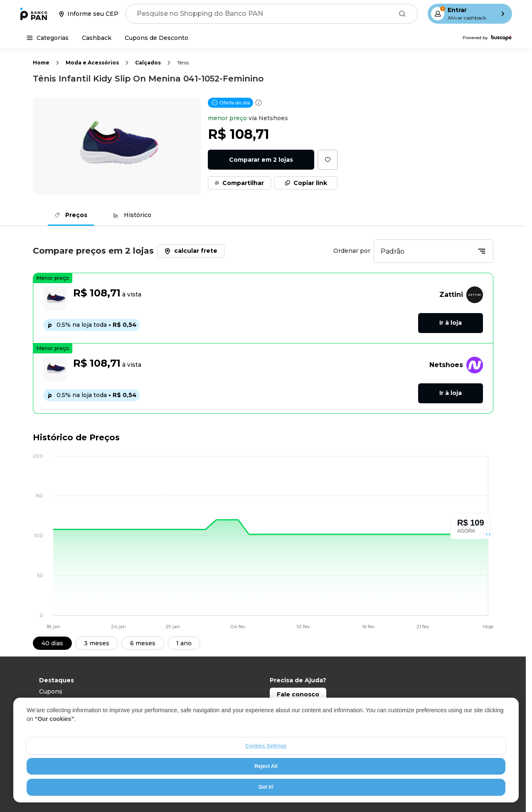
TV (43, 714)
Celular (49, 703)
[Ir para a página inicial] (34, 14)
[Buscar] (402, 14)
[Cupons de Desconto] (156, 38)
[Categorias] (48, 38)
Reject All (266, 785)
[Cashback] (97, 38)
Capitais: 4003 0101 (299, 708)
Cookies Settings (266, 764)
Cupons (51, 691)
